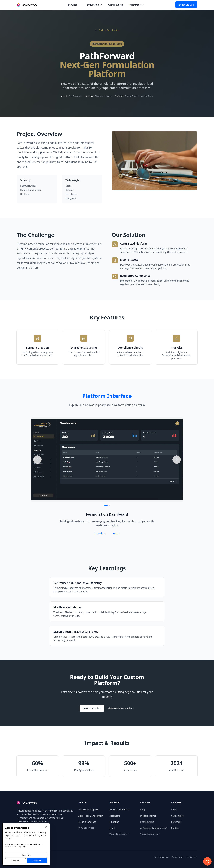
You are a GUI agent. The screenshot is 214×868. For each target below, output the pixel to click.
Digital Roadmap (148, 816)
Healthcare (115, 816)
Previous (99, 533)
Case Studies (115, 5)
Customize (26, 855)
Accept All (37, 861)
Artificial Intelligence (88, 810)
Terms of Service (161, 857)
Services (74, 5)
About (174, 810)
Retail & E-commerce (119, 810)
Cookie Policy (192, 857)
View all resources (150, 834)
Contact (175, 828)
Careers (176, 822)
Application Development (91, 816)
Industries (95, 5)
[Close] (46, 827)
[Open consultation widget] (207, 861)
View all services (88, 828)
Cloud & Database (87, 822)
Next (117, 533)
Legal (112, 828)
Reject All (15, 861)
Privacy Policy (177, 857)
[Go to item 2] (109, 505)
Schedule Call (186, 5)
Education (114, 822)
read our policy (19, 847)
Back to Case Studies (107, 30)
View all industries (119, 834)
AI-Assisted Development (152, 828)
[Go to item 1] (106, 505)
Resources (137, 5)
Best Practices (147, 822)
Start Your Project (92, 708)
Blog (143, 810)
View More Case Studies (121, 708)
